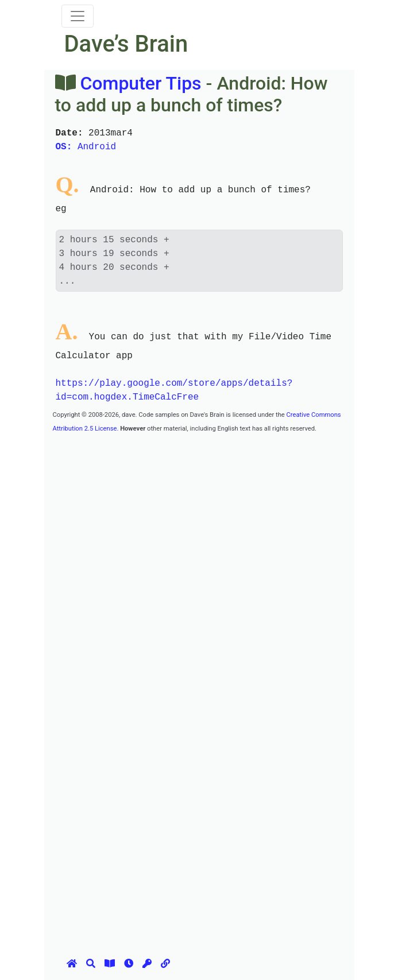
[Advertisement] (225, 515)
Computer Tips (140, 83)
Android (86, 147)
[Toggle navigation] (78, 16)
